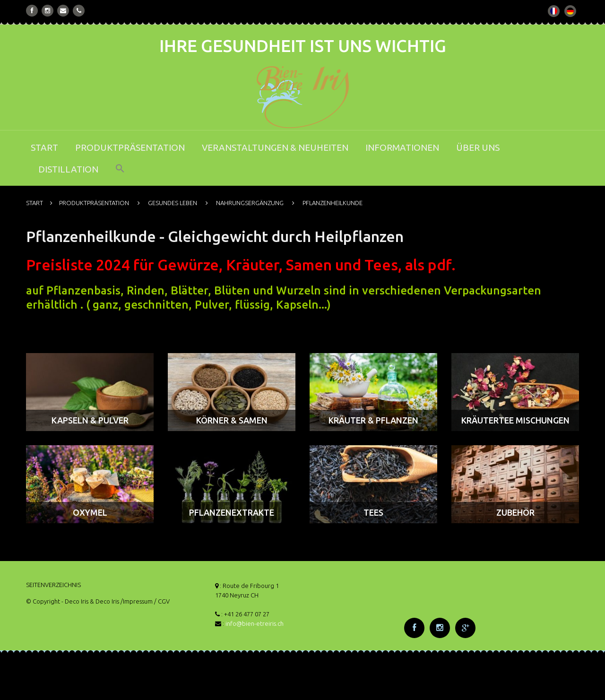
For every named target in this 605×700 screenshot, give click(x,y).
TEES (373, 512)
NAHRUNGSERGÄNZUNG (250, 203)
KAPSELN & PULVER (90, 420)
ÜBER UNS (478, 147)
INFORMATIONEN (402, 147)
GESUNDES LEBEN (173, 203)
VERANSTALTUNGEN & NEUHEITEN (275, 147)
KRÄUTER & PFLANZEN (373, 420)
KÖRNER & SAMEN (232, 420)
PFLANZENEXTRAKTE (232, 512)
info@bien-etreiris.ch (255, 623)
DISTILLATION (68, 169)
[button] (120, 175)
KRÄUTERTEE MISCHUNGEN (515, 420)
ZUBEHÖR (515, 512)
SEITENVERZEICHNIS (53, 585)
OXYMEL (90, 512)
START (44, 147)
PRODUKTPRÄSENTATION (130, 147)
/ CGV (162, 601)
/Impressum (137, 601)
